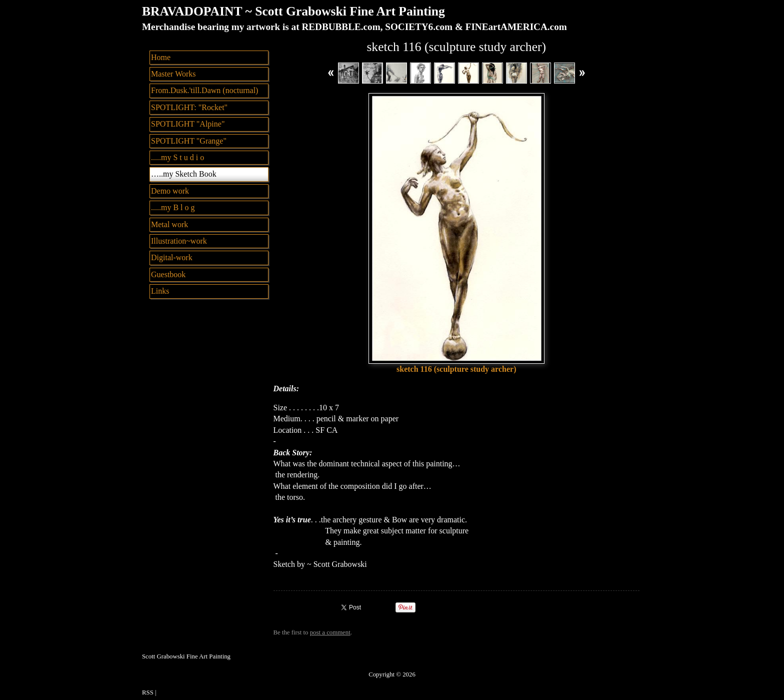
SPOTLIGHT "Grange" (189, 141)
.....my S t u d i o (177, 157)
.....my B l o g (173, 207)
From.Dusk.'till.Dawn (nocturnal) (204, 90)
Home (161, 57)
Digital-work (172, 257)
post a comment (330, 632)
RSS (148, 692)
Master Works (173, 74)
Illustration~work (179, 241)
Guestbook (168, 274)
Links (160, 291)
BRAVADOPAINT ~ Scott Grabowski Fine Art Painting (293, 11)
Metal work (169, 224)
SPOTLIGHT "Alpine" (188, 124)
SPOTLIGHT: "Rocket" (189, 107)
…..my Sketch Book (184, 174)
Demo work (170, 191)
